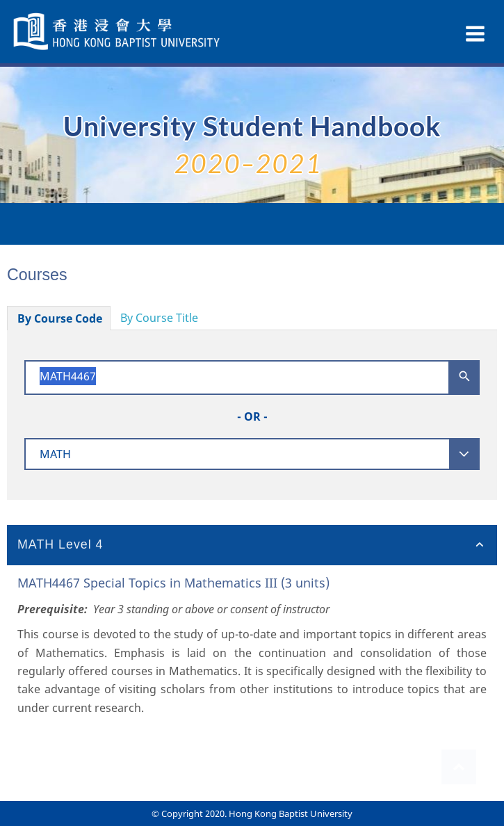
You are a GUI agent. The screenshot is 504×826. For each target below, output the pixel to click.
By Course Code (60, 318)
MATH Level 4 (60, 544)
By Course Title (159, 318)
